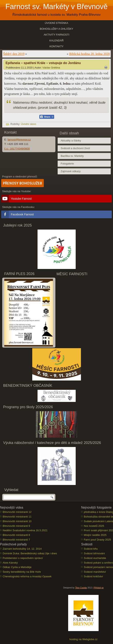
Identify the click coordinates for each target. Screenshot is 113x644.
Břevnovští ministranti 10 (17, 521)
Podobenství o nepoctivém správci (23, 558)
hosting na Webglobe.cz (83, 639)
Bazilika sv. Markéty (72, 156)
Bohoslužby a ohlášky (56, 29)
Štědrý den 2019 (14, 54)
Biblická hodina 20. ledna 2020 (89, 54)
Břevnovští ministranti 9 (16, 526)
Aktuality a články (71, 141)
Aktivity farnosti (56, 35)
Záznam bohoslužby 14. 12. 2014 (22, 549)
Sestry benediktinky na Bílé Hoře (22, 572)
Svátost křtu (91, 549)
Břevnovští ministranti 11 (17, 517)
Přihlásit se (99, 588)
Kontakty (56, 46)
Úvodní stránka (57, 23)
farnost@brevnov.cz (19, 140)
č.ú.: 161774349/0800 (17, 149)
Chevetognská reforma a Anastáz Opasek (27, 576)
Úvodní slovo (29, 124)
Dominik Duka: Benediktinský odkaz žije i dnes (30, 553)
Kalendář (56, 41)
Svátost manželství (95, 572)
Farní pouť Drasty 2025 (97, 540)
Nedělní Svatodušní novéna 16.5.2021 (25, 530)
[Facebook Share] (47, 117)
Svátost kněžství (93, 576)
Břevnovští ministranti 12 (17, 512)
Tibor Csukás (81, 588)
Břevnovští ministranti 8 (16, 535)
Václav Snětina (51, 68)
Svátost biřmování (94, 553)
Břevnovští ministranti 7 (16, 540)
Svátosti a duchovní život (75, 148)
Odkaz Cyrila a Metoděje (17, 567)
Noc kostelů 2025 (94, 526)
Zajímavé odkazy (71, 171)
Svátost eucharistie (95, 558)
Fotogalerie (67, 164)
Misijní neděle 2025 (95, 535)
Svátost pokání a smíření (98, 563)
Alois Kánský (10, 563)
